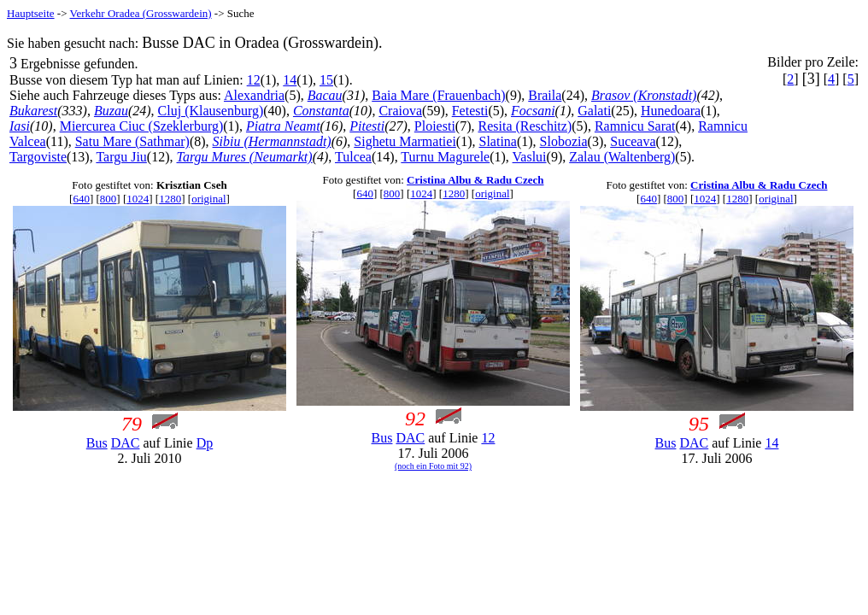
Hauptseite (31, 13)
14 (290, 80)
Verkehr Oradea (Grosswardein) (141, 13)
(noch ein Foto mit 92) (433, 466)
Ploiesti (435, 126)
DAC (126, 443)
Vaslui (530, 157)
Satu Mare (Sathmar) (132, 141)
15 (326, 80)
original (208, 199)
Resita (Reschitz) (525, 126)
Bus (97, 443)
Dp (205, 443)
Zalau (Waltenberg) (622, 157)
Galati (594, 111)
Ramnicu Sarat (635, 126)
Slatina (498, 141)
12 (254, 80)
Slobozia (564, 141)
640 (81, 199)
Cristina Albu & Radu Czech (475, 180)
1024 (138, 199)
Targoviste (38, 157)
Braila (545, 95)
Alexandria (254, 95)
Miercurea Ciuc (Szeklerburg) (142, 126)
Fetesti (470, 111)
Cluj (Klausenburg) (211, 111)
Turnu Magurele (445, 157)
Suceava (633, 141)
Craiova (400, 111)
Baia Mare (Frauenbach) (438, 95)
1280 (170, 199)
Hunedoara (671, 111)
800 (108, 199)
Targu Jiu (121, 157)
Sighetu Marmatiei (405, 141)
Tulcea (353, 157)
